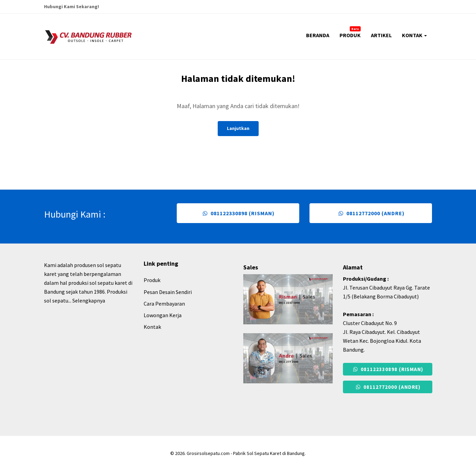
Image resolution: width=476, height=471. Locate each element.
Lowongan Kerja (163, 315)
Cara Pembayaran (164, 304)
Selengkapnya (89, 300)
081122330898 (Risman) (238, 213)
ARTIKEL (381, 35)
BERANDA (318, 35)
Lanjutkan (238, 128)
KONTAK (414, 35)
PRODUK (350, 32)
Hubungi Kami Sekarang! (71, 6)
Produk (152, 280)
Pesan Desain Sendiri (168, 292)
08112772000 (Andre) (371, 213)
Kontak (152, 327)
